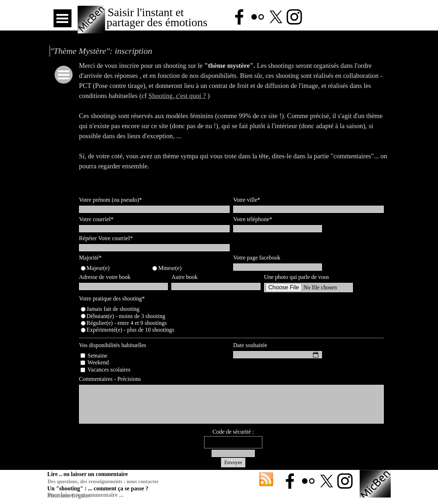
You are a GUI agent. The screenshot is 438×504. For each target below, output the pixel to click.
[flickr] (258, 17)
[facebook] (239, 17)
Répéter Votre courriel (106, 238)
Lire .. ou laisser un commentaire (88, 474)
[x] (276, 17)
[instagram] (294, 17)
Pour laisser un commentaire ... (86, 495)
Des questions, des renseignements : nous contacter (103, 481)
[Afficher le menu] (63, 18)
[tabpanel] (233, 126)
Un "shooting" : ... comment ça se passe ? (98, 488)
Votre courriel (96, 219)
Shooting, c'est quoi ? (177, 96)
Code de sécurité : (233, 432)
